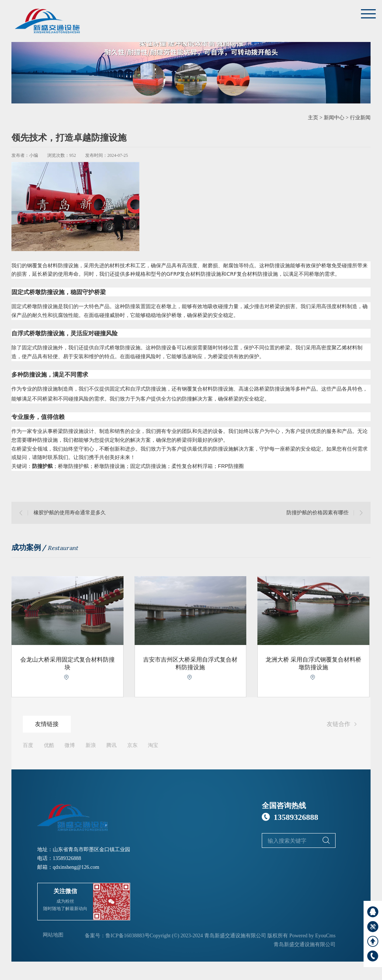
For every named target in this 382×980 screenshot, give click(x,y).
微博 (70, 745)
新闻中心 (334, 118)
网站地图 (53, 935)
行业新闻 (360, 118)
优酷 (49, 745)
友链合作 (343, 725)
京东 (132, 745)
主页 (313, 118)
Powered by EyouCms (312, 936)
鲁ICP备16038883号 (128, 936)
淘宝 (153, 745)
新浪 (91, 745)
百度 (28, 745)
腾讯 (111, 745)
